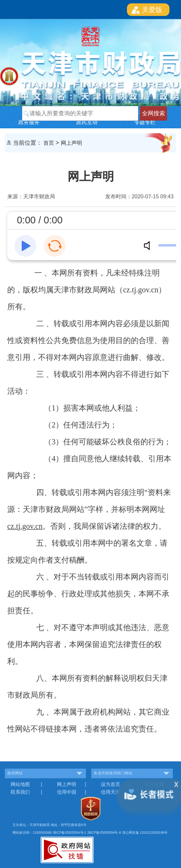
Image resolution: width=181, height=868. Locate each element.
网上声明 (71, 143)
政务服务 (29, 122)
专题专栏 (145, 122)
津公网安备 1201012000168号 (145, 833)
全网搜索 (153, 113)
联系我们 (20, 792)
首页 (49, 143)
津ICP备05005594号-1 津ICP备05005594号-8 (87, 833)
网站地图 (20, 784)
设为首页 (111, 784)
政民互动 (87, 122)
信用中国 (67, 792)
